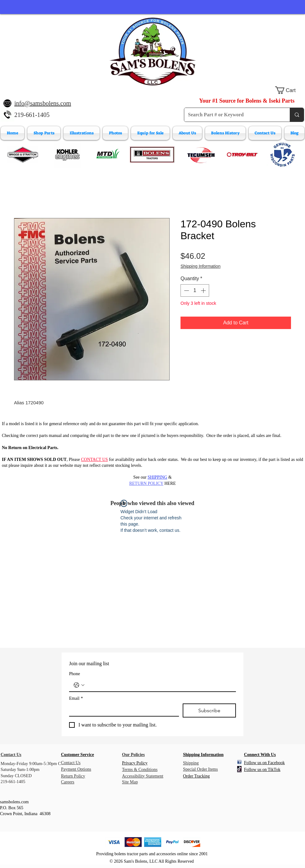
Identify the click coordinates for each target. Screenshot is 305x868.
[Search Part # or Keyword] (232, 115)
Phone (75, 674)
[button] (290, 90)
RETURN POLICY (146, 483)
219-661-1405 (32, 115)
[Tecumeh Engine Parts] (200, 155)
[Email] (122, 710)
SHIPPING (157, 477)
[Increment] (204, 290)
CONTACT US (94, 460)
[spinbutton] (195, 290)
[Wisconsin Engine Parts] (282, 155)
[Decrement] (186, 290)
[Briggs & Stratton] (23, 155)
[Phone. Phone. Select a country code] (79, 685)
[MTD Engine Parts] (108, 155)
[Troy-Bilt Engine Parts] (242, 155)
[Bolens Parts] (152, 155)
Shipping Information (200, 266)
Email (76, 698)
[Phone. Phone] (159, 685)
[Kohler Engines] (68, 155)
